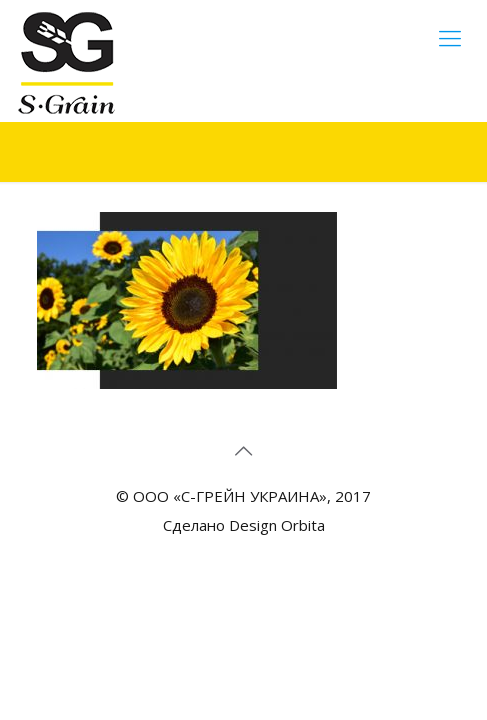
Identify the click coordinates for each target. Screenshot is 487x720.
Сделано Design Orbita (244, 525)
